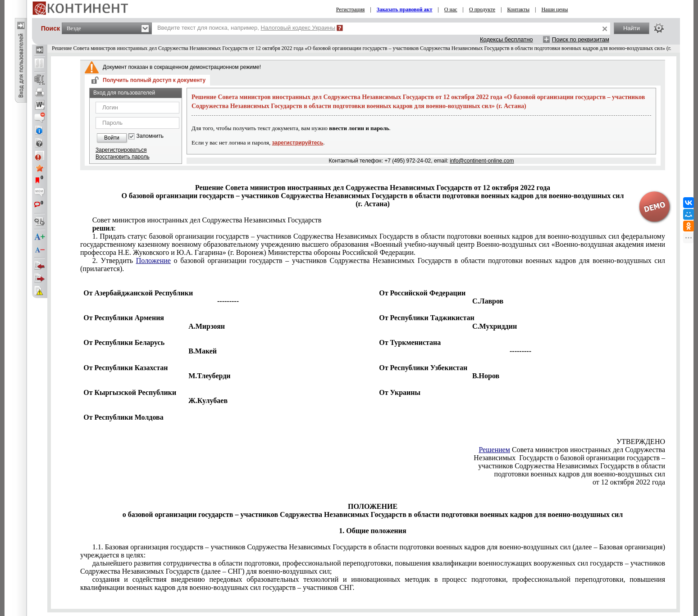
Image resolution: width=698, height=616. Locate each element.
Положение (153, 260)
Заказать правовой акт (405, 9)
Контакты (519, 9)
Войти (112, 138)
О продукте (482, 9)
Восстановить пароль (123, 157)
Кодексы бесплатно (506, 39)
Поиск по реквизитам (581, 39)
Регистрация (351, 9)
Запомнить (150, 136)
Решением (494, 450)
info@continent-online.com (482, 161)
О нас (451, 9)
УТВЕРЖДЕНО (641, 442)
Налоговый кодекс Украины (298, 28)
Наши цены (554, 9)
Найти (632, 28)
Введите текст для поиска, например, (246, 28)
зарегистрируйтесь (298, 143)
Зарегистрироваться (121, 150)
